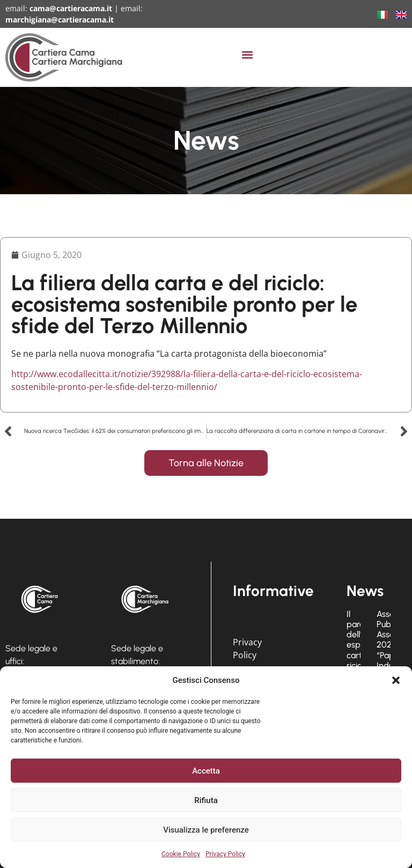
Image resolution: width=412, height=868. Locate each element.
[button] (396, 680)
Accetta (206, 771)
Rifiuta (206, 800)
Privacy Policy (225, 854)
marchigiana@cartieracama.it (60, 20)
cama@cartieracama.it (71, 8)
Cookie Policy (181, 854)
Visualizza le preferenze (206, 830)
